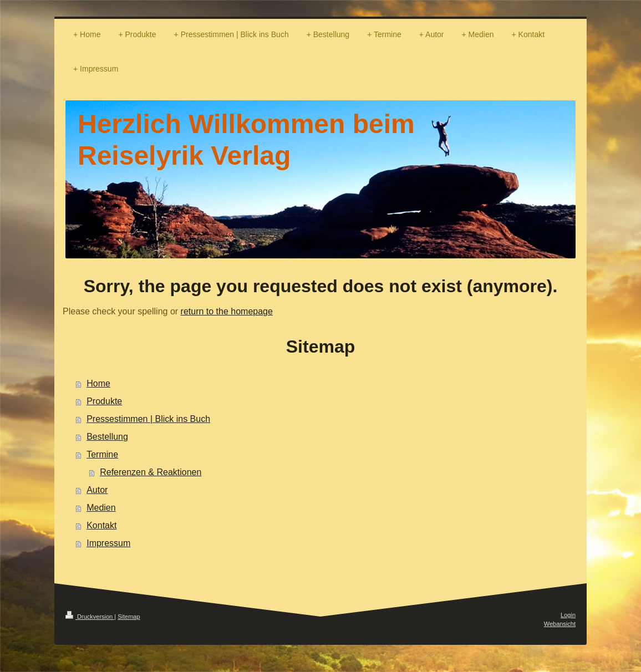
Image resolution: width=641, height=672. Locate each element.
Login (568, 615)
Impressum (108, 543)
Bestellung (107, 437)
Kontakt (101, 525)
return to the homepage (227, 311)
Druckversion (90, 617)
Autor (97, 490)
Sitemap (129, 617)
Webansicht (560, 624)
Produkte (104, 401)
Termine (102, 454)
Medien (101, 508)
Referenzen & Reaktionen (151, 472)
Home (98, 383)
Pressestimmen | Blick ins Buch (148, 419)
